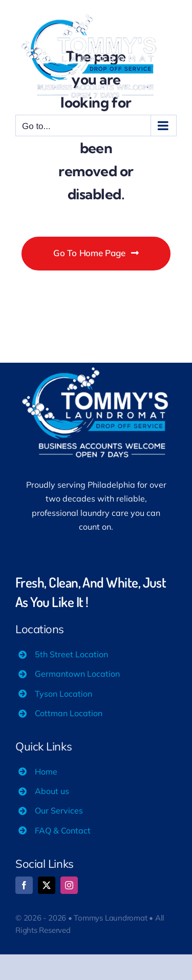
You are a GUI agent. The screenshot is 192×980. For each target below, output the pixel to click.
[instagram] (69, 885)
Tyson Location (63, 694)
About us (52, 791)
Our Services (59, 810)
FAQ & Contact (63, 830)
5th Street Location (71, 654)
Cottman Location (69, 713)
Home (46, 772)
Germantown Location (77, 674)
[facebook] (24, 885)
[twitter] (47, 885)
